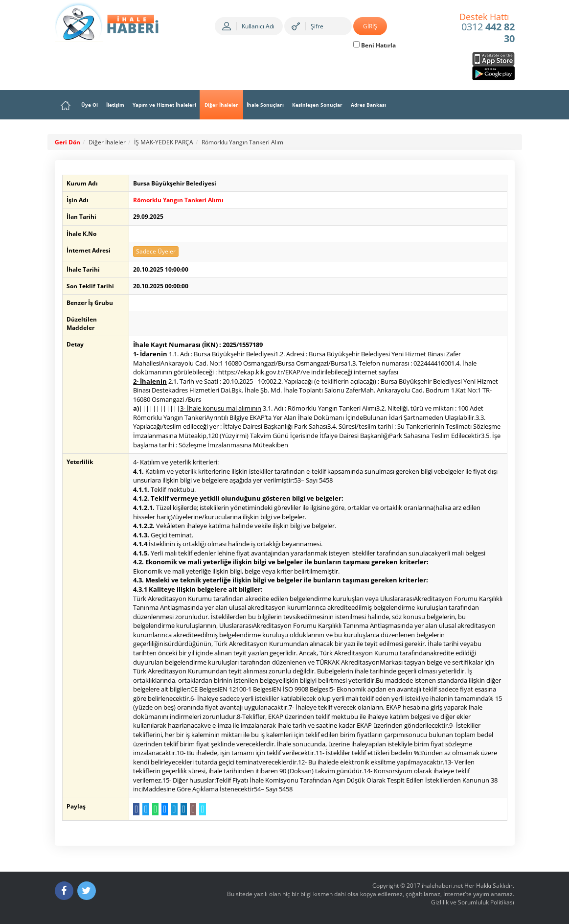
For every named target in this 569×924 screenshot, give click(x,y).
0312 (487, 28)
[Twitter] (87, 891)
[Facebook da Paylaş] (134, 809)
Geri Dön (68, 142)
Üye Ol (90, 105)
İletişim (115, 105)
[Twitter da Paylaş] (144, 809)
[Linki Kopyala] (200, 809)
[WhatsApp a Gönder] (153, 809)
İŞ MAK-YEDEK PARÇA (164, 142)
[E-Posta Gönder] (191, 809)
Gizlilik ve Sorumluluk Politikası (473, 902)
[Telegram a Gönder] (172, 809)
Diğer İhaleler (221, 105)
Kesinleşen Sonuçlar (317, 105)
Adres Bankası (368, 105)
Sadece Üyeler (154, 251)
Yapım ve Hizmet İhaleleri (164, 105)
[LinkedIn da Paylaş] (181, 809)
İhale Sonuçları (265, 105)
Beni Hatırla (375, 45)
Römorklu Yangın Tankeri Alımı (243, 142)
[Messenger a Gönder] (163, 809)
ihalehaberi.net (442, 886)
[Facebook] (64, 891)
